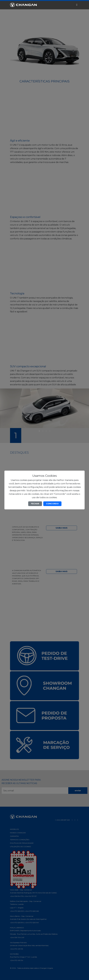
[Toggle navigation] (77, 5)
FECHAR (35, 504)
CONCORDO (52, 504)
